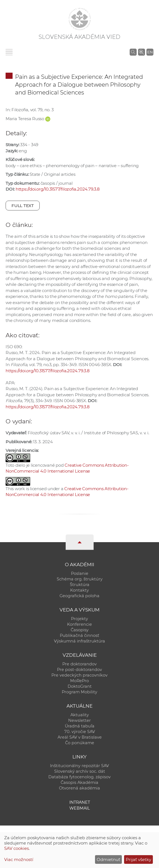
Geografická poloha (79, 596)
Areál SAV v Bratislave (80, 737)
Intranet (80, 802)
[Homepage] (80, 19)
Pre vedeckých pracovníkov (79, 675)
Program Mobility (79, 692)
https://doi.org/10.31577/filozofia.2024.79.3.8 (58, 189)
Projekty (79, 619)
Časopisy (80, 630)
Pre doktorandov (79, 664)
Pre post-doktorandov (79, 670)
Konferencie (79, 624)
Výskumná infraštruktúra (79, 641)
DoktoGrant (80, 686)
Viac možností (19, 859)
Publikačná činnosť (79, 635)
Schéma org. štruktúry (80, 579)
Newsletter (79, 720)
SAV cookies (16, 848)
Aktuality (80, 715)
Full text (23, 206)
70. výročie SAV (80, 732)
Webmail (80, 808)
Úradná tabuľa (80, 726)
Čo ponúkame (80, 743)
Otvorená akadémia (79, 788)
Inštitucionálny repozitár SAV (79, 766)
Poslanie (80, 573)
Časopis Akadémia (79, 782)
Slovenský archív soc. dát (80, 771)
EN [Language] (150, 52)
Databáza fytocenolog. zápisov (79, 777)
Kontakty (79, 590)
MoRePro (79, 681)
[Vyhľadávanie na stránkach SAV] (133, 52)
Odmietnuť (108, 859)
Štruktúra (80, 585)
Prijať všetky (138, 859)
